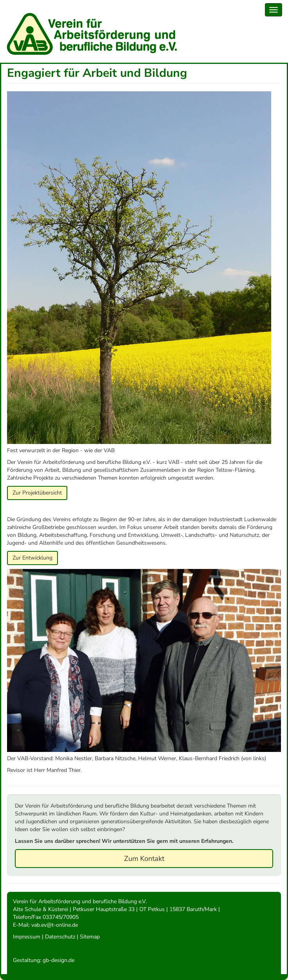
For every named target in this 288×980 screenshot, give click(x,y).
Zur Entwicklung (32, 558)
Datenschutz (60, 937)
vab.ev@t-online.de (55, 925)
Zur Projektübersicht (37, 493)
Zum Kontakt (144, 859)
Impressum (27, 937)
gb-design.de (58, 960)
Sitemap (90, 937)
